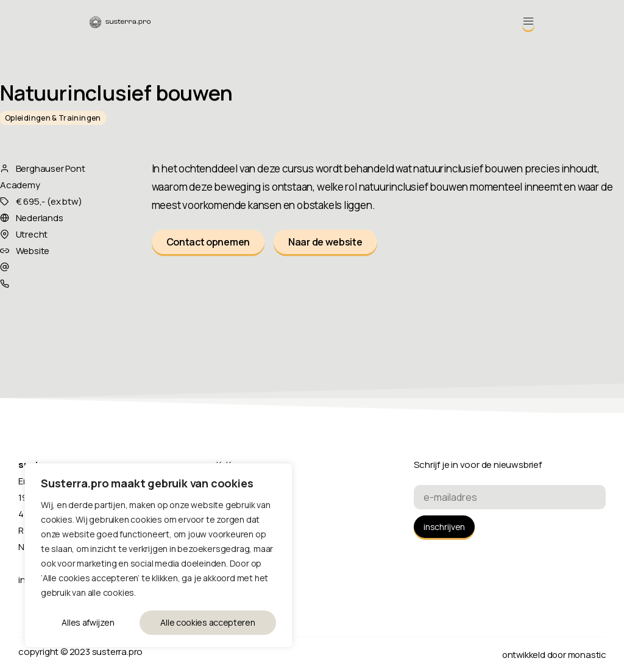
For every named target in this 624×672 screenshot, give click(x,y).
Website (33, 251)
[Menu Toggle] (528, 21)
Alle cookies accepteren (208, 622)
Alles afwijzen (88, 622)
